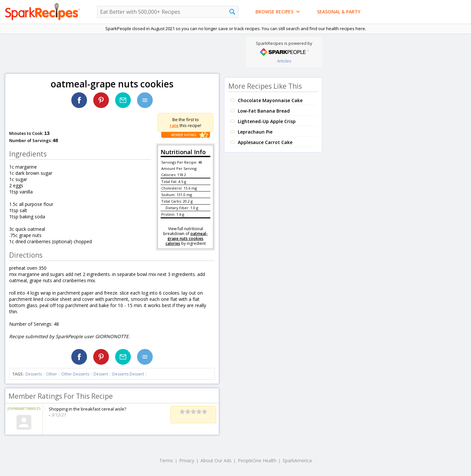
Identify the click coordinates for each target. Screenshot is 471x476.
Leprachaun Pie (255, 132)
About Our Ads (216, 460)
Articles (284, 61)
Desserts (34, 374)
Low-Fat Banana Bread (264, 111)
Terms (166, 460)
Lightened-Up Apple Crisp (267, 121)
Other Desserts (75, 374)
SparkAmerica (297, 460)
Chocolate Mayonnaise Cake (270, 100)
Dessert (101, 374)
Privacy (187, 460)
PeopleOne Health (257, 460)
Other (52, 374)
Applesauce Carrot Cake (265, 142)
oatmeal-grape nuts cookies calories (187, 238)
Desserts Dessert (128, 374)
